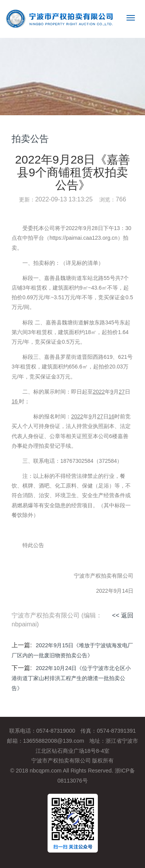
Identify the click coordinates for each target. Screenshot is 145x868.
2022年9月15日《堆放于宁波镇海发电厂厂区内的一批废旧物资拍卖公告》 (72, 650)
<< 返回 (123, 615)
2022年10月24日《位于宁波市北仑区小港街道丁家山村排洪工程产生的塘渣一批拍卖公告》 (71, 678)
